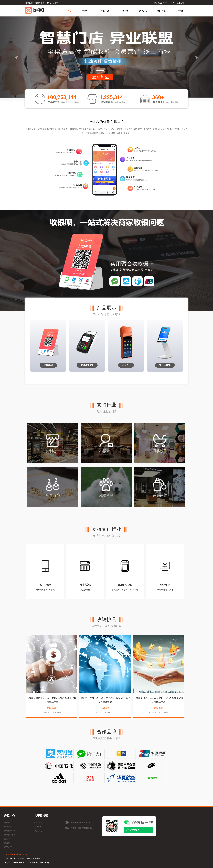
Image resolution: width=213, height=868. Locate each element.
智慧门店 (105, 11)
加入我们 (38, 831)
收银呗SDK (9, 843)
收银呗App (9, 822)
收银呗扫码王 (10, 831)
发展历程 (38, 827)
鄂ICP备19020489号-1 (41, 863)
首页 (70, 11)
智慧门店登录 (53, 3)
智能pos (8, 839)
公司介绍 (38, 822)
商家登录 (29, 3)
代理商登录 (40, 3)
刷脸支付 (8, 847)
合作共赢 (161, 11)
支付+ (125, 11)
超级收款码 (9, 827)
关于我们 (180, 11)
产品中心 (86, 11)
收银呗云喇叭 (10, 835)
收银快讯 (142, 11)
